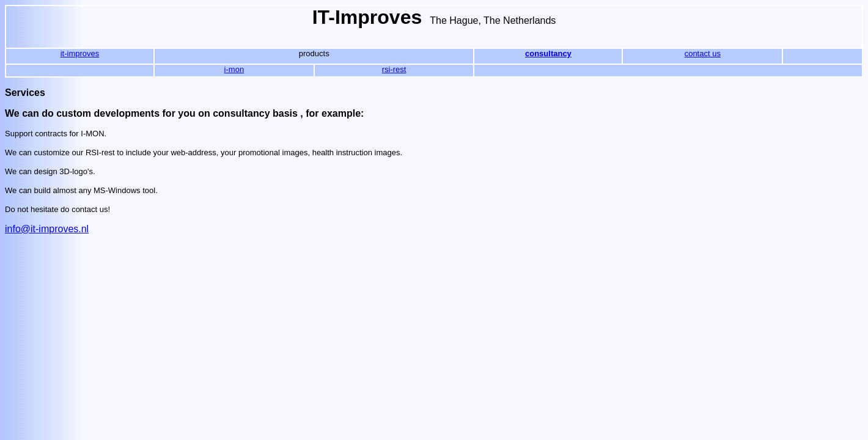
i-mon (234, 69)
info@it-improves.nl (47, 229)
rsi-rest (394, 69)
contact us (703, 53)
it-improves (80, 53)
